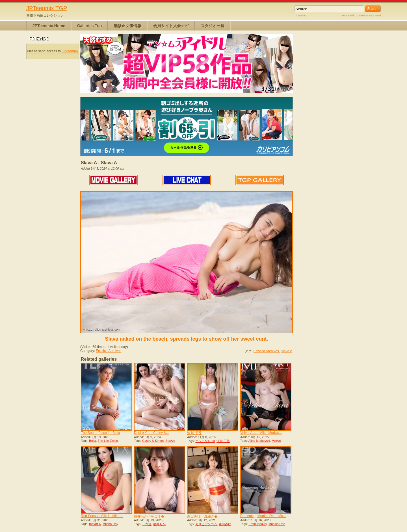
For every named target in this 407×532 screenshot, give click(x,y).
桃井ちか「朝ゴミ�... (151, 516)
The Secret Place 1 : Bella (100, 433)
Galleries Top (90, 26)
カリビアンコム (206, 524)
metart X (95, 524)
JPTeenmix (300, 16)
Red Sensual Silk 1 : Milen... (102, 516)
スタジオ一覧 (213, 26)
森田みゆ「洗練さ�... (204, 516)
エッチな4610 (205, 441)
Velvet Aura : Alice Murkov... (261, 433)
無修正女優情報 (127, 26)
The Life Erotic (108, 441)
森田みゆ (225, 524)
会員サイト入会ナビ (171, 26)
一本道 (147, 524)
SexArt (170, 441)
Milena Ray (110, 524)
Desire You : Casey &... (151, 433)
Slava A (286, 351)
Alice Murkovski (259, 441)
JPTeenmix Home (49, 26)
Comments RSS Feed (368, 16)
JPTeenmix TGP (47, 8)
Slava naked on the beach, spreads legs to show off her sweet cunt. (186, 339)
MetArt (276, 441)
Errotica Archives (109, 351)
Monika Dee (277, 524)
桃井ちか (159, 524)
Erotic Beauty (258, 524)
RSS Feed (348, 16)
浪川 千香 (194, 433)
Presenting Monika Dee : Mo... (263, 516)
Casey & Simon (153, 441)
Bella (92, 441)
